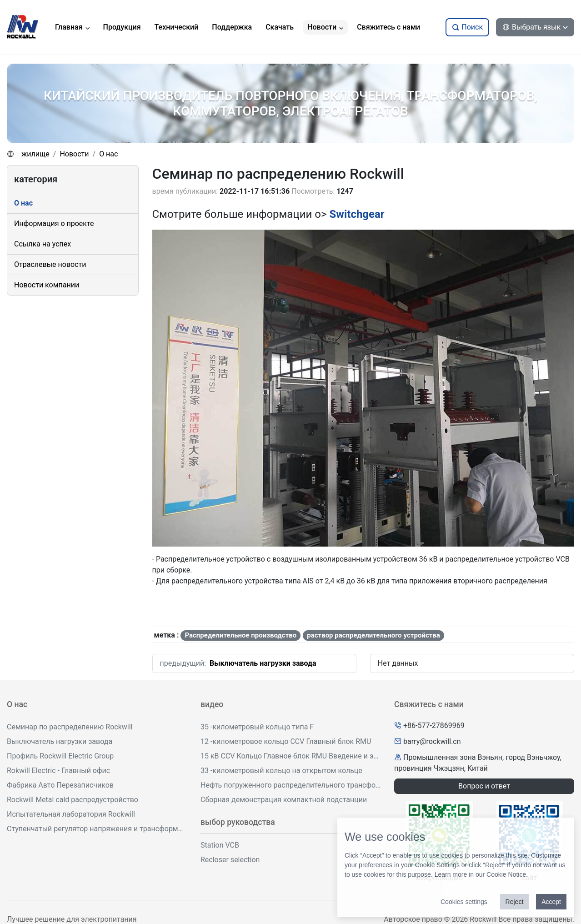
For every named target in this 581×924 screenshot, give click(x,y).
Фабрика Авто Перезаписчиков (60, 785)
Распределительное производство (240, 635)
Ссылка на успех (43, 244)
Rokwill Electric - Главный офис (58, 771)
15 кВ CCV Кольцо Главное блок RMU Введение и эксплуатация (290, 756)
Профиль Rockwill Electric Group (60, 756)
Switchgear (357, 214)
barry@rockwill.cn (432, 741)
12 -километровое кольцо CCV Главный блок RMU (286, 741)
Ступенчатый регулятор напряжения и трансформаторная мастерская (97, 829)
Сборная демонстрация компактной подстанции (284, 800)
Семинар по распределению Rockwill (70, 727)
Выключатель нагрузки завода (263, 663)
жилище (35, 154)
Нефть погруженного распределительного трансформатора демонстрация (290, 785)
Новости (74, 154)
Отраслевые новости (50, 264)
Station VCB (220, 845)
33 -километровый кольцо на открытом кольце (281, 771)
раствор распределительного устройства (373, 635)
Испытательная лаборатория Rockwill (71, 814)
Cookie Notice (506, 874)
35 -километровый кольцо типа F (257, 727)
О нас (108, 154)
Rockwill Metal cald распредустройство (73, 800)
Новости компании (47, 285)
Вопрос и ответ (484, 786)
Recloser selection (230, 860)
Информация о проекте (54, 223)
